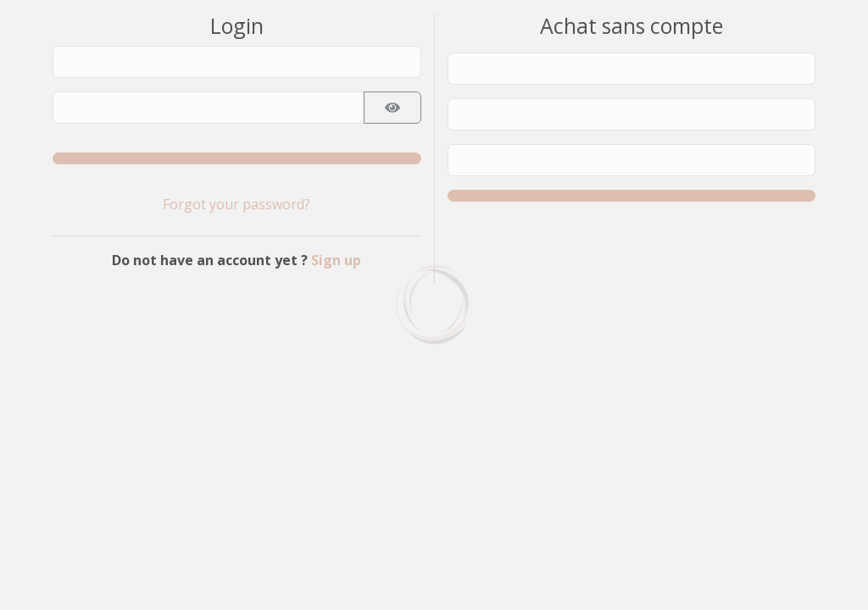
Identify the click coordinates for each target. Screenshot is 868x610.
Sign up (336, 260)
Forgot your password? (236, 204)
